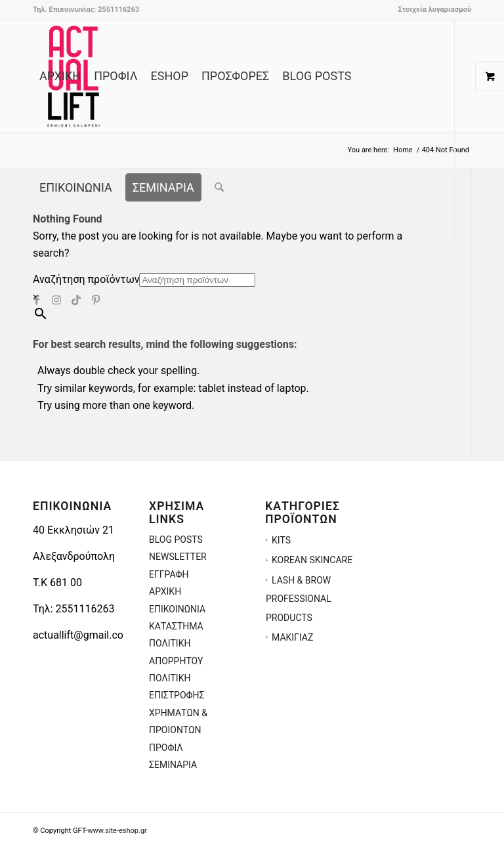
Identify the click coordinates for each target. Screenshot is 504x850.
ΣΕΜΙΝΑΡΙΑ (173, 765)
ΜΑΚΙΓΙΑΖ (292, 637)
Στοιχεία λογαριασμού (434, 10)
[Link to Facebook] (37, 299)
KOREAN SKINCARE (312, 560)
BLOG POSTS (176, 540)
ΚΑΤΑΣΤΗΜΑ (176, 626)
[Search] (219, 188)
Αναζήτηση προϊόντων (86, 279)
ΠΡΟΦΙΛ (166, 748)
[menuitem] (431, 10)
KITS (281, 540)
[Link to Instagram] (56, 299)
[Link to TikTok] (76, 299)
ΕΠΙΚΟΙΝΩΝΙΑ (177, 609)
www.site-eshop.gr (117, 831)
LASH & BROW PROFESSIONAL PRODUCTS (299, 599)
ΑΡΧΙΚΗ (165, 591)
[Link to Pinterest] (96, 299)
